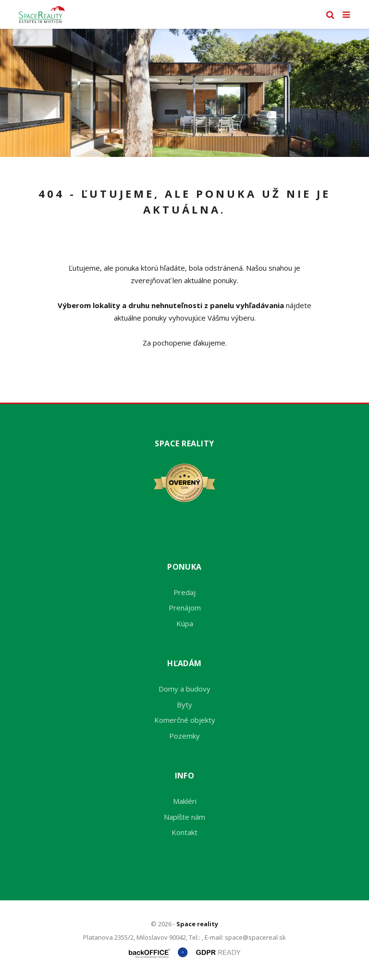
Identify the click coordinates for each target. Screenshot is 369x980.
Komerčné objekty (185, 720)
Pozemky (184, 736)
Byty (184, 705)
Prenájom (185, 608)
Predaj (184, 592)
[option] (184, 93)
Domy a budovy (184, 689)
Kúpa (185, 623)
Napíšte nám (184, 817)
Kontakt (184, 832)
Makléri (185, 801)
